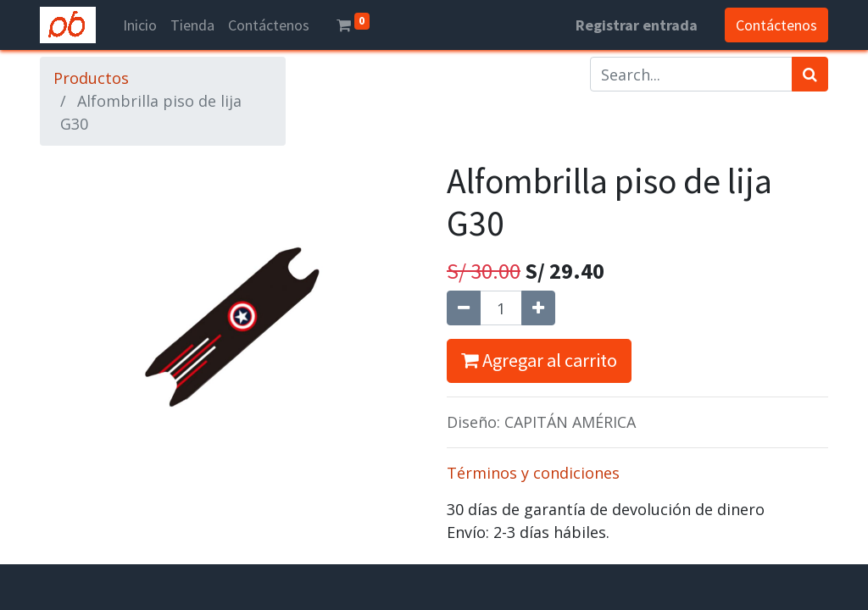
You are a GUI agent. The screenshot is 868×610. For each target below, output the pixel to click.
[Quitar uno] (464, 308)
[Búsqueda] (810, 74)
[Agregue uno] (538, 308)
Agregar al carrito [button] (539, 360)
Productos (91, 78)
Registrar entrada (637, 25)
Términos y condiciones (533, 473)
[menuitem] (140, 25)
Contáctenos (776, 25)
